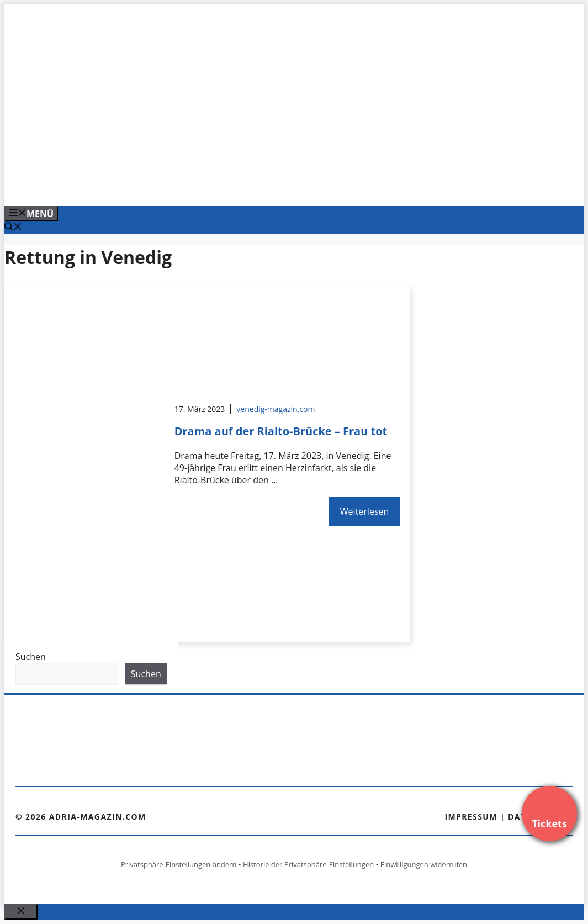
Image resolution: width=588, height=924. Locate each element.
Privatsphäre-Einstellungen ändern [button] (179, 864)
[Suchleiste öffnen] (13, 228)
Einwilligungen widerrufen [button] (424, 864)
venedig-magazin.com (276, 409)
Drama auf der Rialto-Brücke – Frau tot (281, 431)
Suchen (31, 657)
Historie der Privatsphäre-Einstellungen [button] (308, 864)
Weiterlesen (364, 511)
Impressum (471, 817)
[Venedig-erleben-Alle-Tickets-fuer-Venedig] (227, 186)
